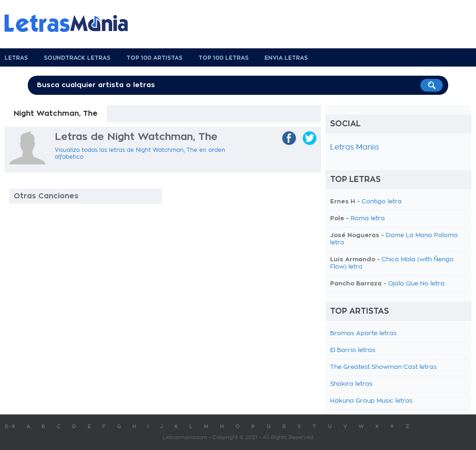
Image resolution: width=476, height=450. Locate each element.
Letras (16, 58)
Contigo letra (382, 202)
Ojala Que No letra (416, 284)
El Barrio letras (353, 350)
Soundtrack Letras (77, 58)
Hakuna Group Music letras (371, 401)
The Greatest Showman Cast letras (383, 367)
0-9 (10, 427)
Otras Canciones (46, 196)
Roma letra (368, 219)
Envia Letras (286, 58)
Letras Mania (354, 147)
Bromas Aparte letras (363, 334)
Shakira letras (351, 384)
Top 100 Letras (223, 58)
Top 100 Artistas (154, 58)
